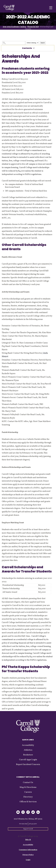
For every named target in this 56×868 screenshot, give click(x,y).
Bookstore (28, 755)
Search (43, 43)
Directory (28, 797)
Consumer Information (28, 850)
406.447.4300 (33, 824)
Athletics (28, 750)
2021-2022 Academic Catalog (14, 27)
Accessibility (28, 745)
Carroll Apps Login (28, 760)
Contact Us (28, 782)
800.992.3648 (23, 824)
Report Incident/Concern (28, 764)
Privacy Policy (28, 855)
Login (28, 860)
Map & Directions (28, 787)
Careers (28, 792)
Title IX (28, 840)
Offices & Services (28, 802)
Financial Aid (33, 27)
